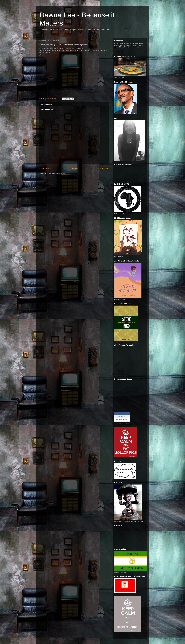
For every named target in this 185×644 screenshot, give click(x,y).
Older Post (104, 169)
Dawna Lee (119, 416)
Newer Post (45, 169)
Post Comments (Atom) (57, 173)
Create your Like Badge (123, 423)
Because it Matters (122, 420)
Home (75, 169)
